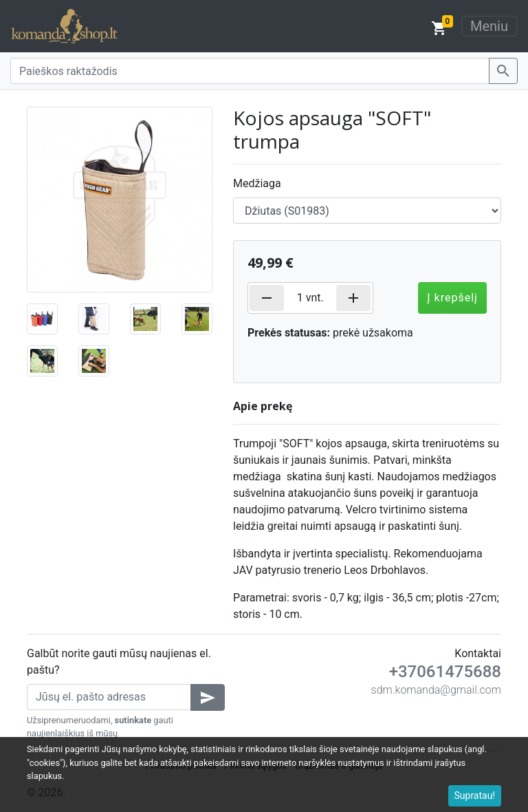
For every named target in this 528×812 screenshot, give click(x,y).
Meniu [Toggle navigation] (489, 26)
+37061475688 (445, 672)
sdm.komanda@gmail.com (436, 690)
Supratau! (475, 795)
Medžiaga (257, 183)
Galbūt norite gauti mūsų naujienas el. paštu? (119, 662)
